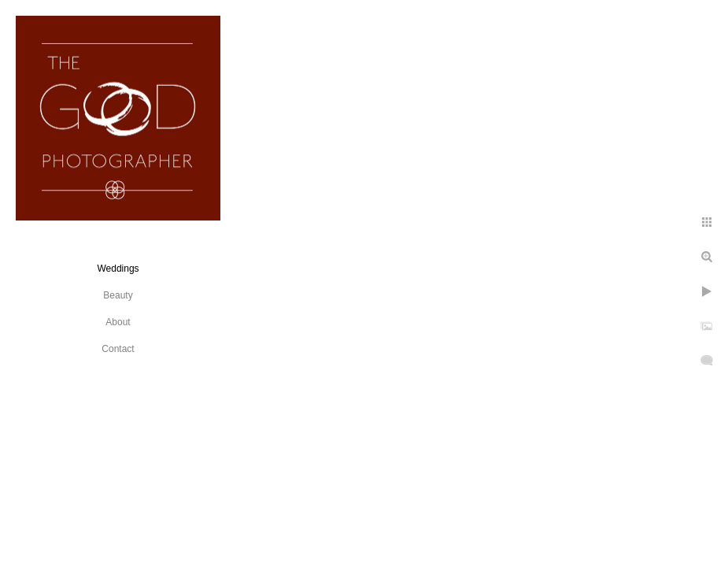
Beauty (118, 295)
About (118, 322)
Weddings (118, 269)
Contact (118, 349)
